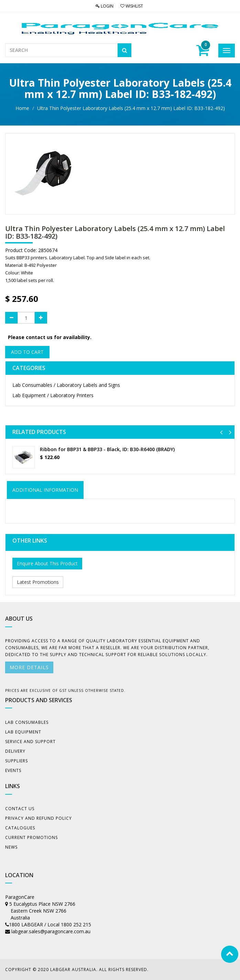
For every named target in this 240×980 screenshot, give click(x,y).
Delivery (15, 751)
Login (105, 6)
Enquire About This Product (47, 563)
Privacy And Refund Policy (39, 818)
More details (29, 667)
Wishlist (132, 6)
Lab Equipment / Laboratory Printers (53, 395)
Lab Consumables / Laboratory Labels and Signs (66, 385)
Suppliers (17, 761)
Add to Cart (27, 352)
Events (13, 770)
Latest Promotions (38, 582)
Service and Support (30, 742)
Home (22, 108)
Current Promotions (31, 837)
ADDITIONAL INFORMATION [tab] (45, 490)
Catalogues (20, 828)
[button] (221, 432)
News (11, 847)
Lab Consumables (27, 722)
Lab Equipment (23, 732)
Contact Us (20, 809)
